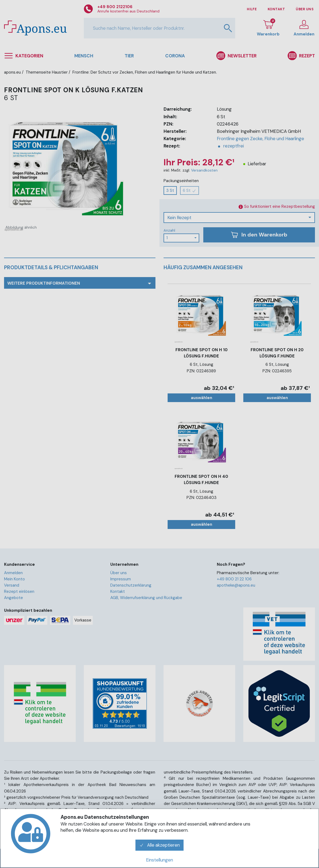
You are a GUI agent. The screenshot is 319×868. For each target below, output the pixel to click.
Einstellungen (159, 860)
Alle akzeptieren (159, 845)
